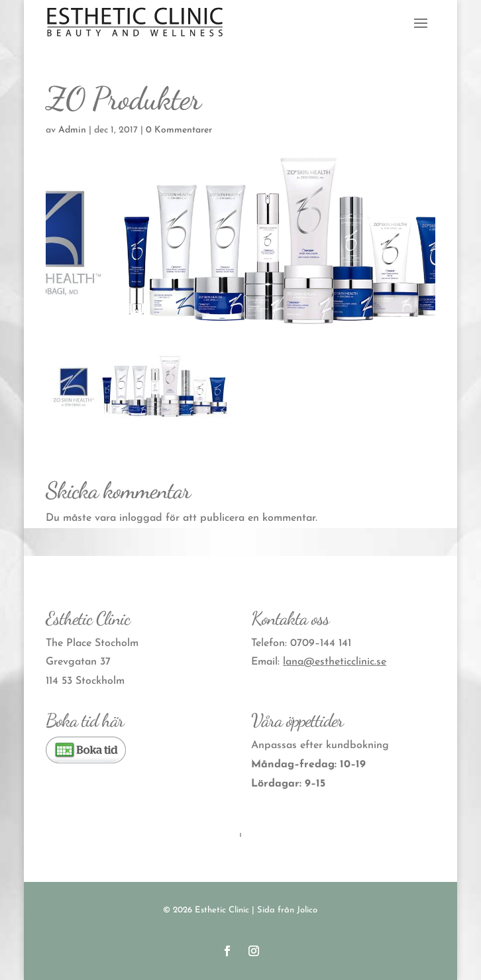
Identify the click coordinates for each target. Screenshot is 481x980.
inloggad (141, 518)
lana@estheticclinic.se (335, 662)
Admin (72, 130)
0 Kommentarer (179, 130)
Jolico (307, 910)
